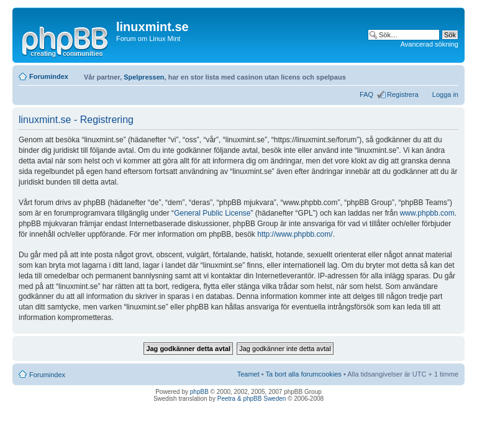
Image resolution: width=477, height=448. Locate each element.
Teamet (248, 374)
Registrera (403, 94)
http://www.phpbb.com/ (295, 234)
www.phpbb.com (427, 213)
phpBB (199, 392)
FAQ (366, 94)
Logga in (445, 94)
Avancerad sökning (429, 44)
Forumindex (49, 76)
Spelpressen (144, 77)
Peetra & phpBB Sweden (252, 399)
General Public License (212, 213)
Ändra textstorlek (449, 74)
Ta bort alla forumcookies (304, 374)
